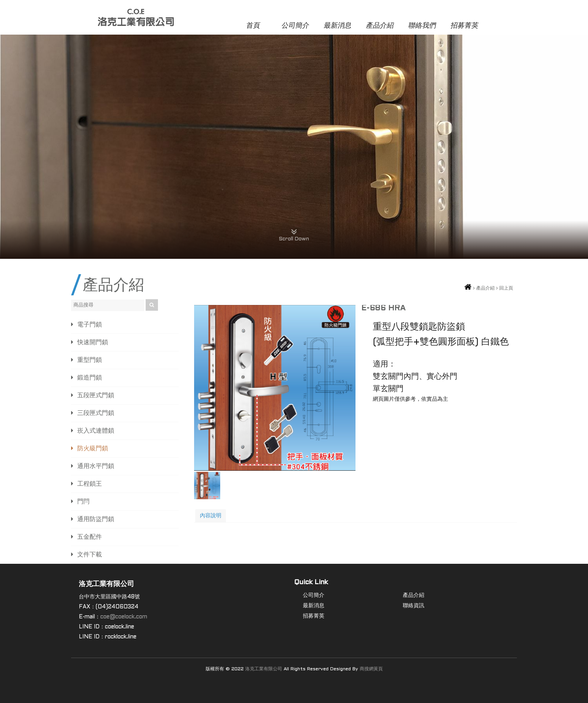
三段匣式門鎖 (96, 413)
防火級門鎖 (93, 449)
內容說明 (211, 516)
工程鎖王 (90, 484)
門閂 (83, 502)
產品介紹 (380, 26)
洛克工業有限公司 (264, 669)
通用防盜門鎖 (96, 519)
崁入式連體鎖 (96, 431)
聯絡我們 (422, 26)
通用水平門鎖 (96, 466)
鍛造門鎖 (90, 378)
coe (105, 617)
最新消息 (338, 26)
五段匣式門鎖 (96, 396)
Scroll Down (294, 233)
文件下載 (90, 555)
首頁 (253, 26)
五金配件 (90, 537)
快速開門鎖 (93, 342)
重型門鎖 (90, 360)
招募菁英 (464, 26)
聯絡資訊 (414, 606)
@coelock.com (128, 617)
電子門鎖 (90, 325)
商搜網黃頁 (371, 669)
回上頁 (506, 288)
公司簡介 (295, 26)
